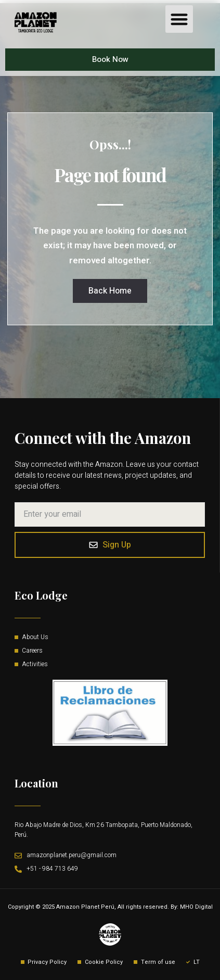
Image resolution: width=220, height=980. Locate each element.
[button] (179, 19)
